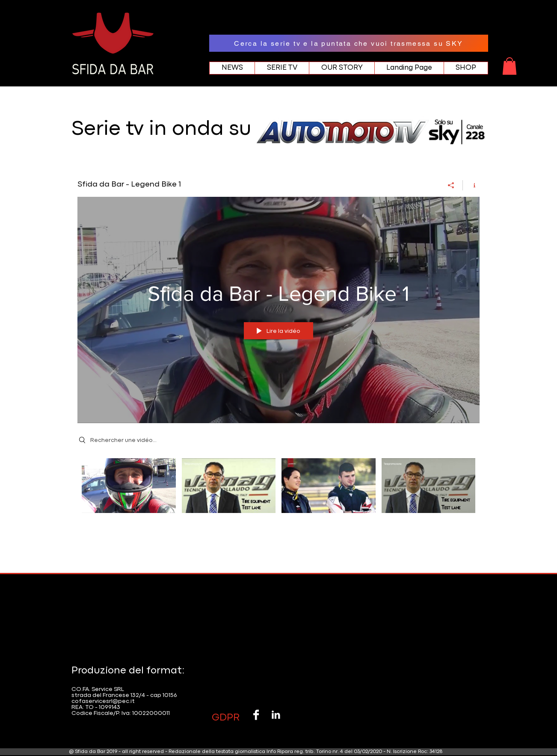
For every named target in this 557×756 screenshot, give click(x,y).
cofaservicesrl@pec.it (103, 701)
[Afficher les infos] (471, 185)
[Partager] (451, 185)
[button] (510, 66)
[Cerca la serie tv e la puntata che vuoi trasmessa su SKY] (349, 43)
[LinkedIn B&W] (276, 715)
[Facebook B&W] (256, 715)
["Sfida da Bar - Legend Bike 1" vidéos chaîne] (278, 491)
